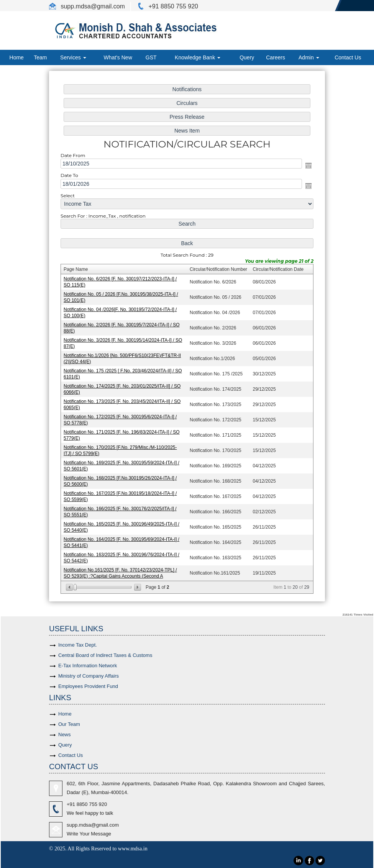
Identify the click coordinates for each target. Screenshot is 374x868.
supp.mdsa (75, 6)
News (65, 735)
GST (151, 57)
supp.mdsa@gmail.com (93, 825)
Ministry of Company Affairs (89, 676)
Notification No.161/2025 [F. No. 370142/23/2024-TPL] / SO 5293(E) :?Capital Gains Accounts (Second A (121, 570)
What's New (118, 57)
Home (17, 57)
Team (40, 57)
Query (247, 57)
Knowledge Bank (198, 57)
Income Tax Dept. (78, 645)
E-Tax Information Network (88, 666)
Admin (309, 57)
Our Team (69, 724)
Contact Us (348, 57)
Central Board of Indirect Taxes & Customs (105, 655)
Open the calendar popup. (307, 168)
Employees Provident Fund (88, 686)
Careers (276, 57)
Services (73, 57)
